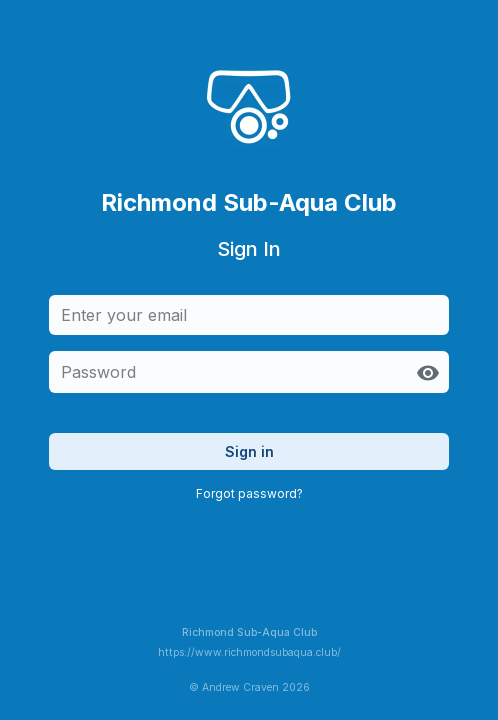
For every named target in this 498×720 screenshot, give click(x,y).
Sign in (249, 451)
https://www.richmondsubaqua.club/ (249, 652)
